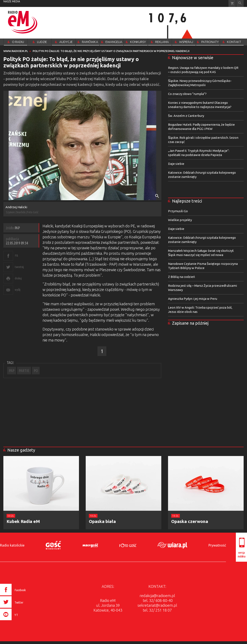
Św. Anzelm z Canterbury (186, 116)
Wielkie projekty (180, 220)
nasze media (12, 1)
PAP (12, 371)
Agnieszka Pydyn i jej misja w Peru (193, 299)
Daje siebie (176, 164)
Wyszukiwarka (240, 3)
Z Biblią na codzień (182, 277)
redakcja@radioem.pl (157, 596)
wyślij (17, 290)
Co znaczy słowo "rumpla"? (187, 94)
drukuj (18, 278)
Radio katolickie (12, 545)
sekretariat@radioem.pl (157, 605)
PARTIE (24, 371)
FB (16, 255)
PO (36, 371)
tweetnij (19, 267)
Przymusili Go (178, 211)
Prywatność (217, 545)
